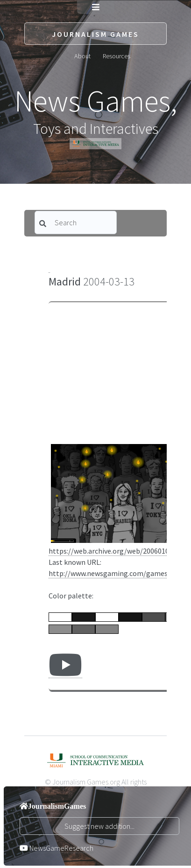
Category (59, 249)
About (82, 56)
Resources (117, 56)
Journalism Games (95, 34)
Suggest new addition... (99, 826)
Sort (97, 249)
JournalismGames (57, 806)
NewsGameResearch (61, 848)
